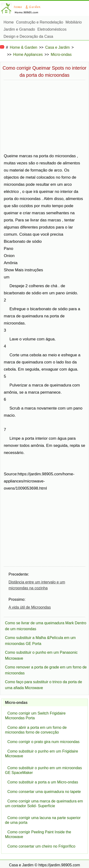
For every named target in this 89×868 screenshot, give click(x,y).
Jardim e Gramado (19, 29)
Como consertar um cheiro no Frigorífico (41, 846)
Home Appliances (28, 55)
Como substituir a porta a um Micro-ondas (43, 782)
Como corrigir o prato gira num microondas (43, 742)
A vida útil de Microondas (30, 607)
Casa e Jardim (58, 47)
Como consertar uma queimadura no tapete (44, 792)
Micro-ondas (61, 55)
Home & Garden (23, 47)
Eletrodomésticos (52, 29)
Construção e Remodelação (40, 22)
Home (9, 22)
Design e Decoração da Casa (28, 36)
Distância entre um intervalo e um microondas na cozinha (37, 585)
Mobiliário (74, 22)
